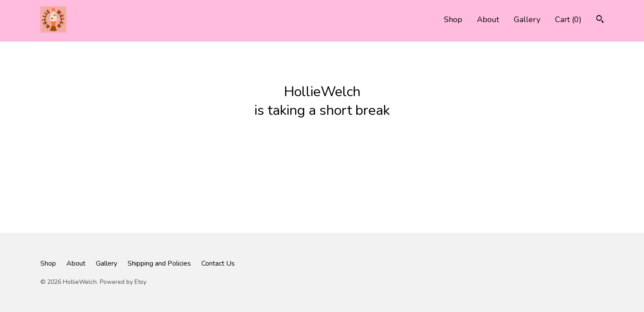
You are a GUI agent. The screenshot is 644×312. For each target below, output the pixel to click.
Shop (453, 19)
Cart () (568, 19)
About (488, 19)
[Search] (600, 20)
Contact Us (218, 263)
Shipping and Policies (159, 263)
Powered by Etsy (123, 282)
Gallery (527, 19)
